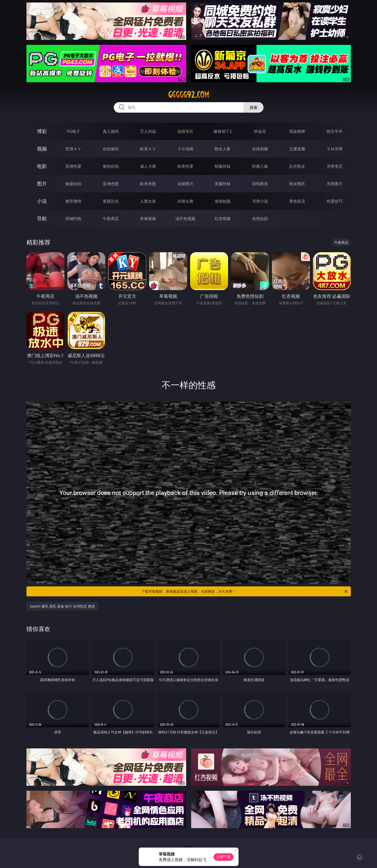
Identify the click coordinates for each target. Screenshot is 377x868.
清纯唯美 (260, 184)
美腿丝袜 (223, 184)
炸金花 (260, 131)
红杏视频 (223, 219)
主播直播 (297, 149)
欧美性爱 (185, 166)
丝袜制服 (260, 149)
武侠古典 (185, 201)
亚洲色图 (111, 184)
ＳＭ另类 (335, 149)
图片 (42, 184)
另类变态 (335, 166)
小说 (42, 201)
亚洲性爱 (73, 166)
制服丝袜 (223, 166)
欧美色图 (148, 184)
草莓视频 (148, 219)
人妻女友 (148, 201)
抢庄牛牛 (335, 131)
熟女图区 (297, 184)
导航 (42, 218)
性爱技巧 (335, 201)
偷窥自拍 (73, 184)
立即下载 (224, 857)
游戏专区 (185, 131)
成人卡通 (148, 166)
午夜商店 (111, 219)
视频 (42, 149)
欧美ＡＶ (148, 149)
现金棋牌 (297, 131)
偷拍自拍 (111, 166)
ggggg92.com (189, 95)
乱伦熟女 (297, 166)
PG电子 (73, 131)
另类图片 (335, 184)
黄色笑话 (297, 201)
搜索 (253, 107)
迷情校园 (223, 201)
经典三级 (260, 166)
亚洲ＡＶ (73, 149)
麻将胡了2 (223, 131)
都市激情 (73, 201)
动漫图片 (185, 184)
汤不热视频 (185, 219)
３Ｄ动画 (185, 149)
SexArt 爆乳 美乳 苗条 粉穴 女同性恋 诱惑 (62, 606)
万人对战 (148, 131)
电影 (42, 166)
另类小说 (260, 201)
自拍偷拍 (111, 149)
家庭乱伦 (111, 201)
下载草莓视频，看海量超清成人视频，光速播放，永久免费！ (245, 591)
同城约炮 (73, 219)
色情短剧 (260, 219)
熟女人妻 (223, 149)
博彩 (42, 131)
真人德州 (111, 131)
